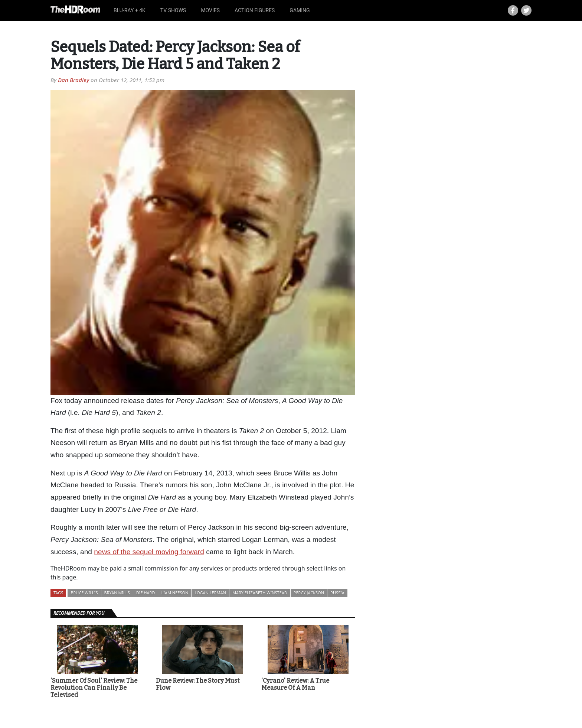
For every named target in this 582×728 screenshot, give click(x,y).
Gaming (300, 10)
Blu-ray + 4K (130, 10)
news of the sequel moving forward (149, 552)
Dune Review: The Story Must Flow (198, 684)
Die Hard (146, 593)
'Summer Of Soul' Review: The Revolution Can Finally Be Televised (94, 688)
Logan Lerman (210, 593)
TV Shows (173, 10)
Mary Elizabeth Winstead (260, 593)
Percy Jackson (309, 593)
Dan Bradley (73, 80)
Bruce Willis (84, 593)
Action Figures (255, 10)
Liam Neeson (175, 593)
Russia (337, 593)
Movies (210, 10)
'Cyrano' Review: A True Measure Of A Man (295, 684)
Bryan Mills (117, 593)
